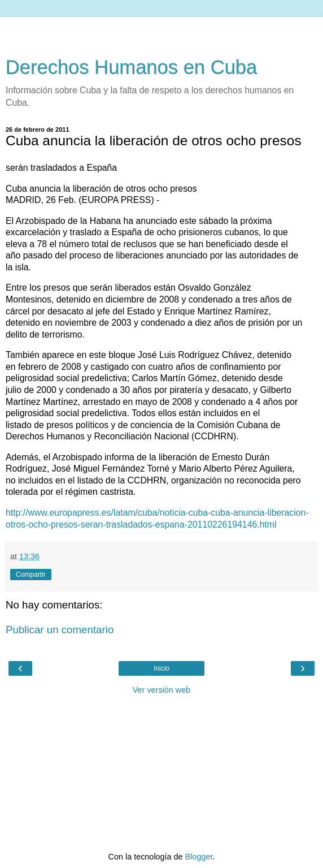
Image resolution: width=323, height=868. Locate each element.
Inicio (161, 668)
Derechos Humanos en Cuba (132, 67)
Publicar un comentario (60, 630)
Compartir (31, 575)
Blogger (199, 857)
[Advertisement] (161, 31)
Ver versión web (161, 690)
